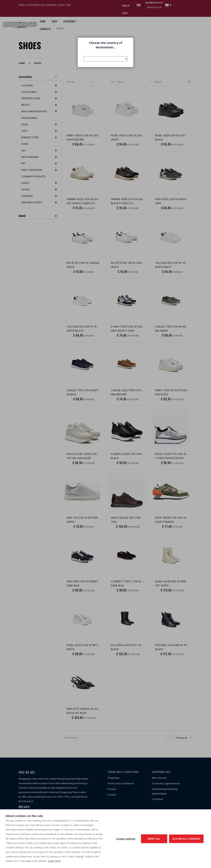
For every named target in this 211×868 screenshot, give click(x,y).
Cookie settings (126, 839)
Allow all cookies (186, 839)
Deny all (154, 839)
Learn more (54, 861)
